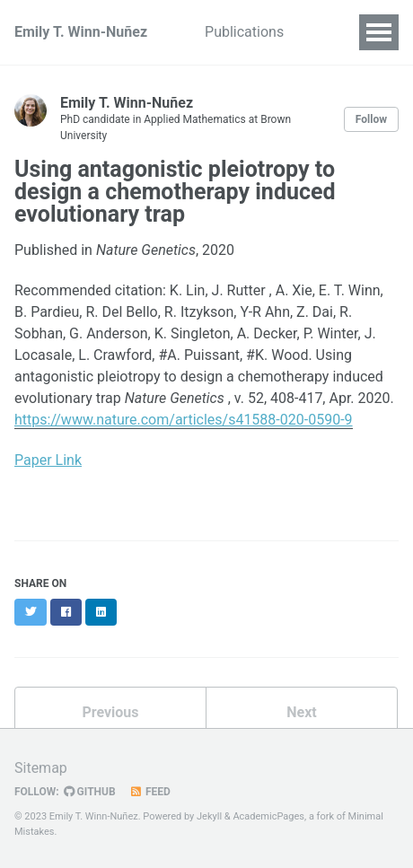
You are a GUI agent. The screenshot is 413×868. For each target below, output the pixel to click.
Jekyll (209, 816)
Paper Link (48, 460)
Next (301, 712)
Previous (110, 712)
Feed (150, 792)
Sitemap (41, 768)
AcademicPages (268, 816)
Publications (244, 32)
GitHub (90, 792)
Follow (371, 119)
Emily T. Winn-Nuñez (81, 32)
